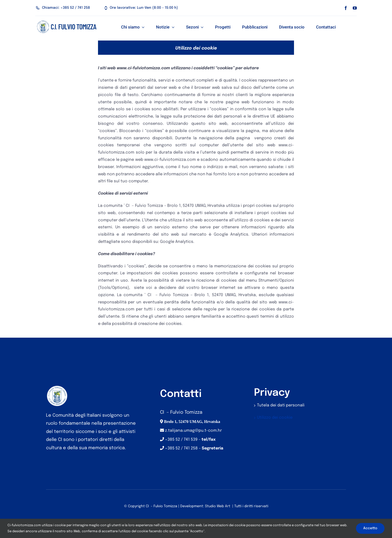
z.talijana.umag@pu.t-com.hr (193, 431)
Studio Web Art (218, 506)
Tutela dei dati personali (281, 405)
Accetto (370, 528)
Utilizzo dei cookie (275, 418)
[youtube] (355, 8)
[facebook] (346, 8)
